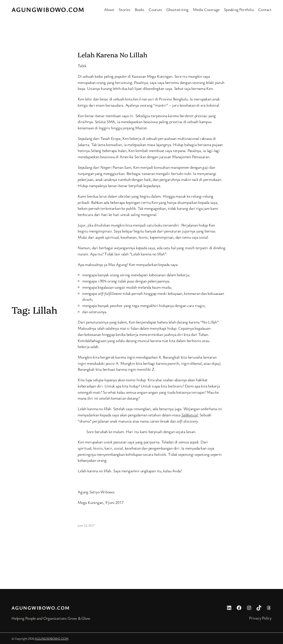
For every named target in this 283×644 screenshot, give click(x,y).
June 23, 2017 (86, 525)
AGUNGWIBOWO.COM (48, 9)
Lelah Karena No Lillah (113, 55)
